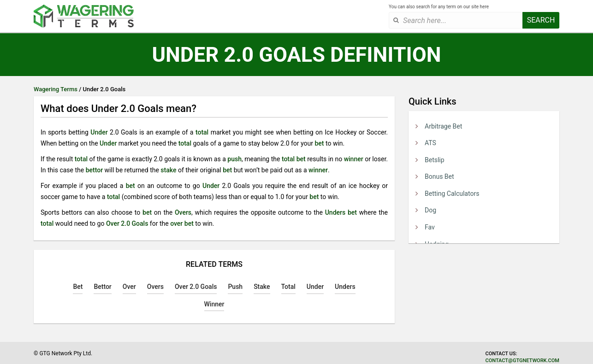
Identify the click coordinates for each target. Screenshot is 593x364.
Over (129, 287)
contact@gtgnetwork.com (522, 361)
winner (354, 159)
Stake (262, 287)
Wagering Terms (56, 89)
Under (99, 132)
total (202, 132)
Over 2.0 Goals (127, 223)
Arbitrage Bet (443, 126)
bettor (94, 170)
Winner (214, 304)
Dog (430, 210)
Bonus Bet (439, 176)
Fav (430, 227)
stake (168, 170)
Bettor (102, 287)
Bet (78, 287)
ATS (430, 143)
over (176, 223)
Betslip (435, 160)
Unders (335, 212)
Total (288, 287)
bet (319, 143)
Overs (183, 212)
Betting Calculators (452, 194)
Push (235, 287)
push (234, 159)
